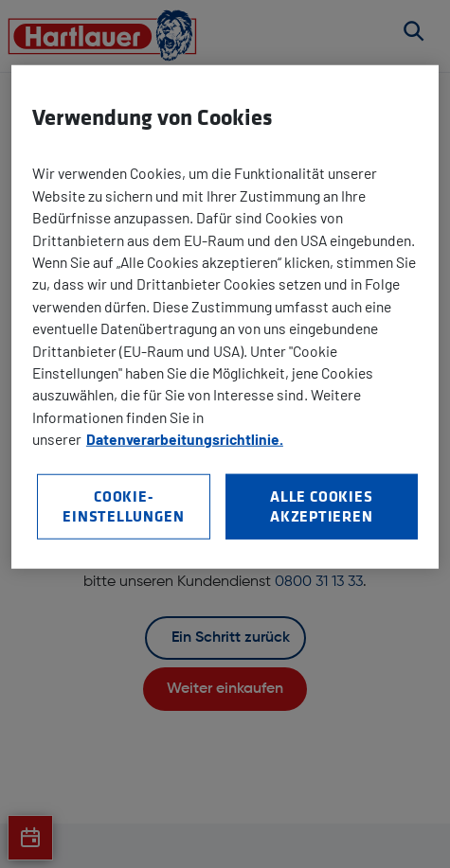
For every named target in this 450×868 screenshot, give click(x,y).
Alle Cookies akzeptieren (322, 505)
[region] (225, 317)
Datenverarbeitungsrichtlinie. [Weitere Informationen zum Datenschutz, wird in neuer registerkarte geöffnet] (185, 439)
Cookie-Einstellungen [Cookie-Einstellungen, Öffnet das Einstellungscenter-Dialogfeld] (123, 505)
